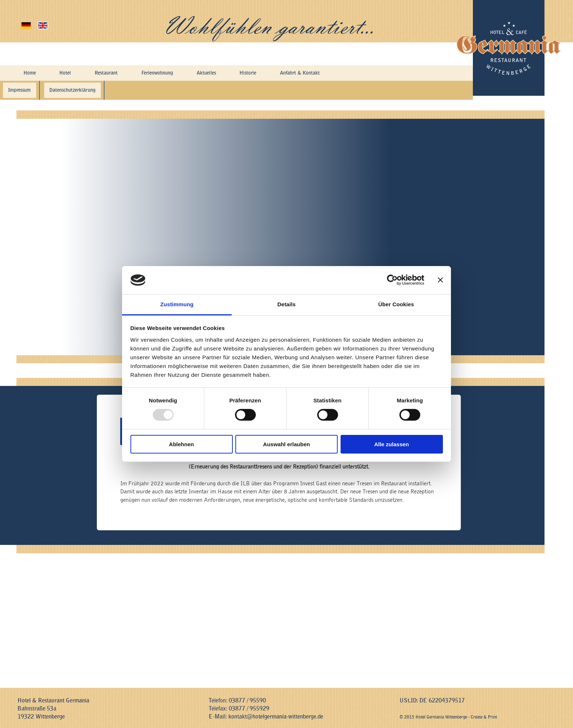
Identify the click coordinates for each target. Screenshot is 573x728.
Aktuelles (215, 74)
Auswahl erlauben (286, 444)
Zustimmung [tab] (177, 304)
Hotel (65, 74)
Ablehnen (181, 444)
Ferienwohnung (162, 74)
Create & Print (484, 717)
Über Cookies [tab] (396, 304)
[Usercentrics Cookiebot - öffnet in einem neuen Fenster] (392, 280)
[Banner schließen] (440, 280)
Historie (259, 74)
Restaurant (107, 74)
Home (29, 74)
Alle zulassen (392, 444)
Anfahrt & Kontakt (316, 74)
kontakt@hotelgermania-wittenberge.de (276, 717)
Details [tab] (286, 304)
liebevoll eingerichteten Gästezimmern (459, 219)
